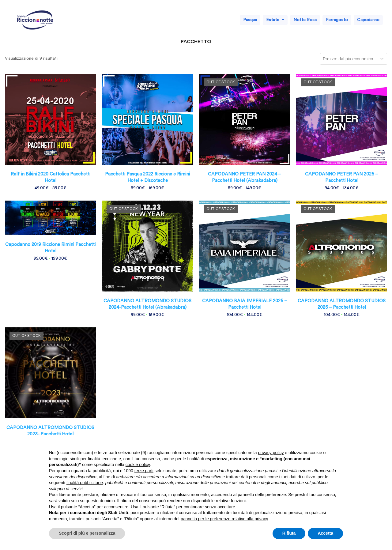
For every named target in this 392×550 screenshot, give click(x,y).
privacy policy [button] (271, 453)
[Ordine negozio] (354, 59)
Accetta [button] (325, 533)
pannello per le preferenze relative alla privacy (224, 519)
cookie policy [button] (138, 465)
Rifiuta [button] (289, 533)
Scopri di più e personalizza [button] (87, 533)
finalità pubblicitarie (85, 483)
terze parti (144, 471)
